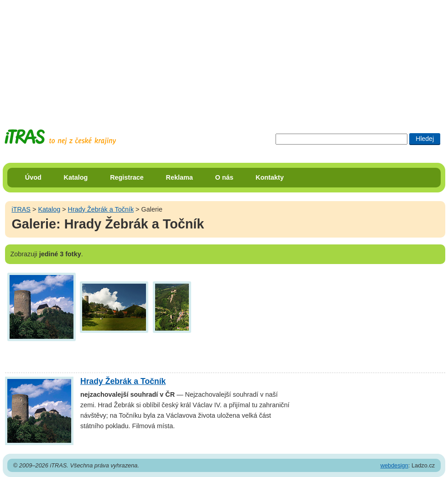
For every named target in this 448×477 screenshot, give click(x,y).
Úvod (33, 177)
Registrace (127, 177)
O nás (224, 177)
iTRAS (21, 209)
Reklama (180, 177)
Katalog (76, 177)
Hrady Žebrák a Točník (101, 209)
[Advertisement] (224, 57)
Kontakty (270, 177)
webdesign (394, 465)
